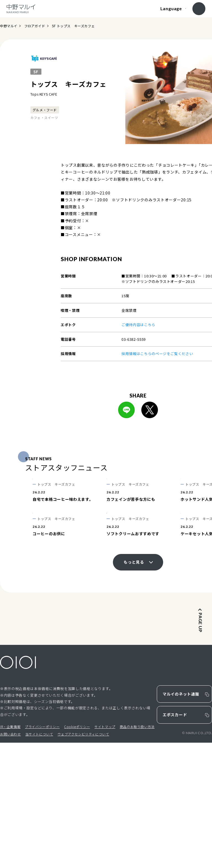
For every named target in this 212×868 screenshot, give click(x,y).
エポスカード (175, 840)
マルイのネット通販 (181, 820)
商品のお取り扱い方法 (137, 852)
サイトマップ (105, 852)
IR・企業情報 (10, 852)
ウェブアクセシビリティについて (83, 860)
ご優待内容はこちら (138, 325)
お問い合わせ (10, 860)
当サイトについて (39, 860)
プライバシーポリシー (42, 852)
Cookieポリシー (77, 852)
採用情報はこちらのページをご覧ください (157, 354)
